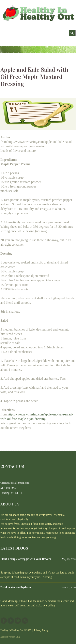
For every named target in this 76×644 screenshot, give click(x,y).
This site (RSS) (25, 621)
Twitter (18, 621)
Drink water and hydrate (16, 587)
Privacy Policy (41, 630)
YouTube (11, 621)
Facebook (4, 621)
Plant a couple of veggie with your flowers (26, 559)
